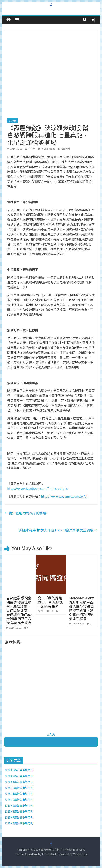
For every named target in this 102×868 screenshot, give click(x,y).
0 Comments (46, 149)
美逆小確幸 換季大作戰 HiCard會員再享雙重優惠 (58, 530)
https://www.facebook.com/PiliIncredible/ (38, 488)
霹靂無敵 (66, 149)
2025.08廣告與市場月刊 (19, 811)
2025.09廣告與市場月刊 (19, 805)
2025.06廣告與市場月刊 (19, 823)
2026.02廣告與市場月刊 (19, 776)
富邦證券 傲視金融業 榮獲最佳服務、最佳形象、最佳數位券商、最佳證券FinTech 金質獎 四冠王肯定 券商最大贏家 (19, 610)
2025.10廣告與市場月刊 (19, 800)
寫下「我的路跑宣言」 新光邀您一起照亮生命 (50, 602)
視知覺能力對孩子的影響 (26, 513)
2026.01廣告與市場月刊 (19, 782)
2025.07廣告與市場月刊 (19, 817)
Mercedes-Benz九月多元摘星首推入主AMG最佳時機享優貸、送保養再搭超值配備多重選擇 (82, 608)
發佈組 (32, 149)
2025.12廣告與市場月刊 (19, 788)
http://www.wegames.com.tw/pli (65, 496)
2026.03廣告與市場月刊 (19, 770)
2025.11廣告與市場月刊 (19, 794)
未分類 (13, 121)
